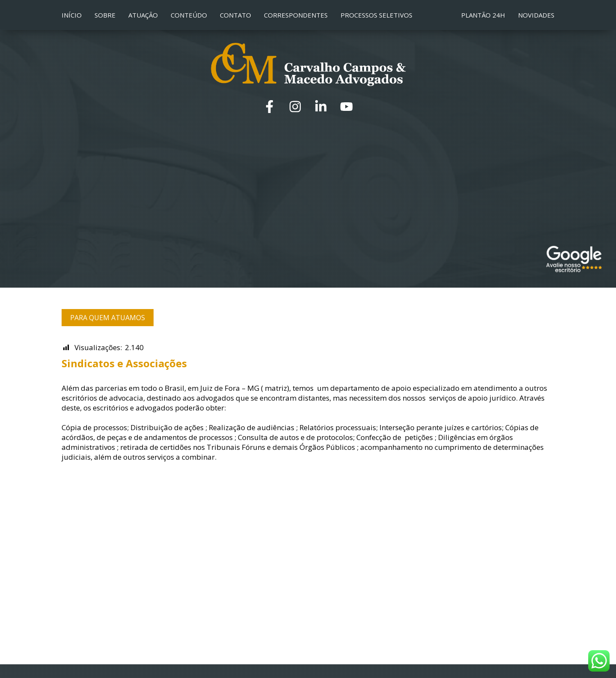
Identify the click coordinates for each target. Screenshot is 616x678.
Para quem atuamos (108, 318)
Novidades (536, 15)
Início (72, 15)
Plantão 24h (483, 15)
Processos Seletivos (376, 15)
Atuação (143, 15)
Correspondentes (296, 15)
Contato (235, 15)
